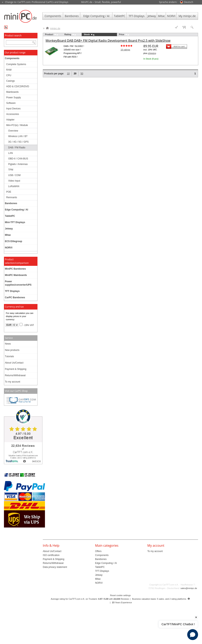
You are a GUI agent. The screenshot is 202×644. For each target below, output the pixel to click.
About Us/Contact (14, 363)
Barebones (72, 16)
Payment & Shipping (16, 369)
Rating (68, 34)
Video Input (14, 181)
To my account (13, 382)
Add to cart (179, 46)
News (8, 344)
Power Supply (14, 98)
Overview (13, 131)
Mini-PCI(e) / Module (17, 125)
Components (53, 16)
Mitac (162, 16)
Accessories (13, 114)
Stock (87, 34)
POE (9, 192)
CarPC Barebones (15, 297)
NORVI (171, 16)
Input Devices (14, 109)
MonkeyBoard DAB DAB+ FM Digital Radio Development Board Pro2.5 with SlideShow (108, 41)
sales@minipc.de (189, 588)
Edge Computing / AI (96, 16)
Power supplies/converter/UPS (18, 283)
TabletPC (120, 16)
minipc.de (53, 28)
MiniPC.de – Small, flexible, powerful (101, 2)
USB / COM (14, 175)
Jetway (152, 16)
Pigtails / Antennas (18, 164)
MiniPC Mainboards (16, 275)
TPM (11, 170)
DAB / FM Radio (17, 148)
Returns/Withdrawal (15, 375)
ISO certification (51, 555)
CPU (9, 75)
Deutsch (189, 2)
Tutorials (9, 356)
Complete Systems (16, 64)
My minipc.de (187, 16)
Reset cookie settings (120, 595)
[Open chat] (193, 635)
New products (12, 350)
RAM (9, 70)
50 (82, 74)
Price (122, 34)
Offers (98, 551)
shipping (152, 53)
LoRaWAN (14, 186)
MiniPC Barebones (15, 269)
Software (11, 103)
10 (68, 74)
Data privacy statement (55, 567)
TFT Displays (12, 291)
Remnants (12, 197)
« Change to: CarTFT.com (35, 2)
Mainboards (13, 92)
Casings (11, 81)
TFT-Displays (137, 16)
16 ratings (125, 50)
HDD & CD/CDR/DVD (18, 86)
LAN (11, 153)
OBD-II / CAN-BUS (18, 159)
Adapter (10, 120)
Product (49, 34)
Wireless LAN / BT (18, 136)
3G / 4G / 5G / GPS (18, 142)
